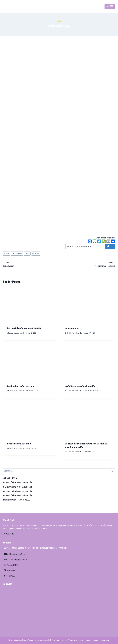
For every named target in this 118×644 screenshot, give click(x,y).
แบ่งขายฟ (36, 253)
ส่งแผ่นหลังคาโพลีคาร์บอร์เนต (20, 386)
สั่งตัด (27, 253)
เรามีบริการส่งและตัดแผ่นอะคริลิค (80, 386)
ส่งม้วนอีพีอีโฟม (17, 253)
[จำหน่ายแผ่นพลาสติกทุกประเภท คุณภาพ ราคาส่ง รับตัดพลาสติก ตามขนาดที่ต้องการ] (8, 6)
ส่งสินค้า (59, 21)
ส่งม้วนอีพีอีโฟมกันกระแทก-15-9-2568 (16, 500)
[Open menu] (110, 6)
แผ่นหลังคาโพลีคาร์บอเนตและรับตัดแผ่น (17, 483)
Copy (110, 246)
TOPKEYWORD (8, 534)
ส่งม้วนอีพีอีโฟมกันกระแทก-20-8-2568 (24, 329)
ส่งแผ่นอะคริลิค (30, 264)
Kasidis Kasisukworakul (16, 333)
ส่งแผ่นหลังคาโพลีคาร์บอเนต (88, 264)
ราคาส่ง (6, 253)
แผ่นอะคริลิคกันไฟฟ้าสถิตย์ (19, 444)
